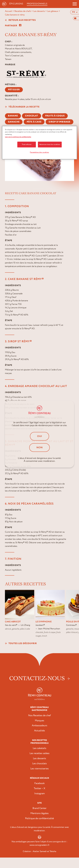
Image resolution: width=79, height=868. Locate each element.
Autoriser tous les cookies (50, 145)
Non (39, 448)
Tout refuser (27, 145)
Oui (39, 436)
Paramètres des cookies (39, 152)
